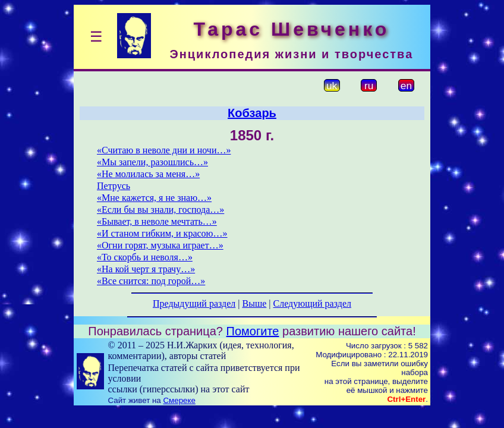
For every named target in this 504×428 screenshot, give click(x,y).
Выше (254, 303)
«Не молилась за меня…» (148, 174)
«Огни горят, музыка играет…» (160, 245)
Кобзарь (252, 113)
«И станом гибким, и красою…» (162, 233)
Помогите (253, 331)
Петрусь (114, 186)
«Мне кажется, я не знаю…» (154, 198)
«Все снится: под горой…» (151, 281)
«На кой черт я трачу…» (146, 269)
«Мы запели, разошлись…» (152, 162)
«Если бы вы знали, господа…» (160, 210)
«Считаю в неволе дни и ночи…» (164, 150)
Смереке (179, 400)
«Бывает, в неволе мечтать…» (157, 221)
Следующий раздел (312, 303)
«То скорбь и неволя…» (145, 257)
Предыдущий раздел (194, 303)
